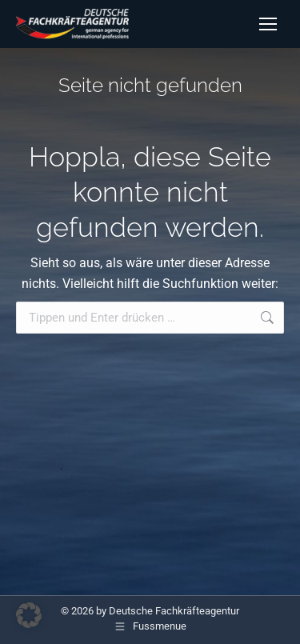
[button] (29, 615)
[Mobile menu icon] (268, 24)
